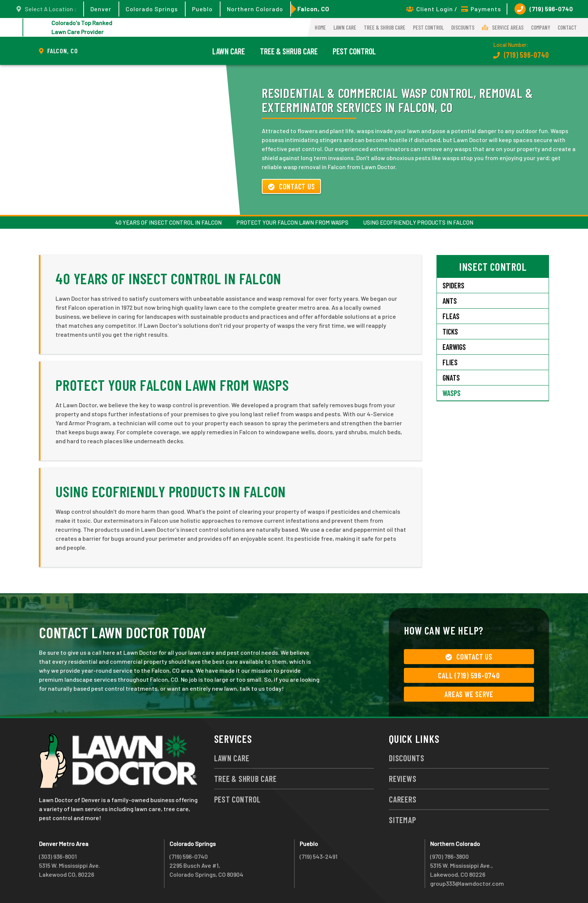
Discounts (463, 27)
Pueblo (202, 9)
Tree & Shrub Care (385, 27)
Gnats (451, 378)
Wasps (451, 393)
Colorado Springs (152, 9)
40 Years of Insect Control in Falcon (168, 222)
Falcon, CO (313, 9)
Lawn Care (345, 27)
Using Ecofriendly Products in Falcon (418, 222)
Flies (450, 362)
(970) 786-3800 (449, 856)
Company (541, 27)
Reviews (403, 778)
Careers (403, 799)
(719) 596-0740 (544, 9)
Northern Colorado (255, 9)
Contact (567, 27)
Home (320, 27)
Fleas (451, 316)
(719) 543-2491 (319, 856)
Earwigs (454, 347)
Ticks (450, 331)
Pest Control (428, 27)
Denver (101, 9)
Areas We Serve (469, 694)
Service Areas (503, 27)
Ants (450, 301)
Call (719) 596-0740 (469, 675)
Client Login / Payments (454, 9)
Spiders (453, 285)
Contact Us (291, 186)
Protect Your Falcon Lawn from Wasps (292, 222)
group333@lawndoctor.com (467, 883)
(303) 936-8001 (58, 856)
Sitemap (402, 820)
